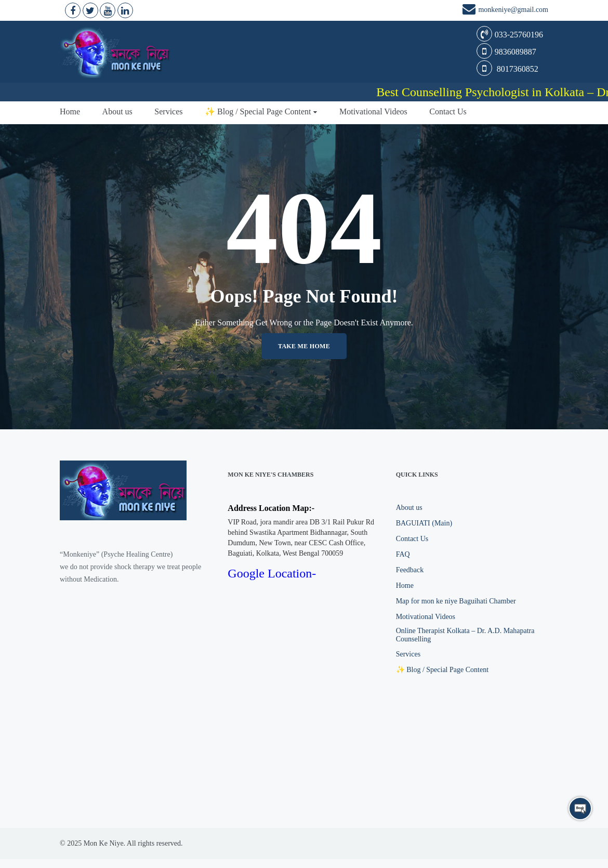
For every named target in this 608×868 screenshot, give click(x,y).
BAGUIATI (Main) (424, 523)
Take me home (304, 346)
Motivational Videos (373, 111)
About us (117, 111)
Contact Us (448, 111)
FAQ (403, 554)
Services (168, 111)
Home (70, 111)
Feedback (410, 570)
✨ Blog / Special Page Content (258, 111)
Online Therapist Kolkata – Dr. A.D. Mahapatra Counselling (465, 635)
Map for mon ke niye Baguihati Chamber (456, 601)
